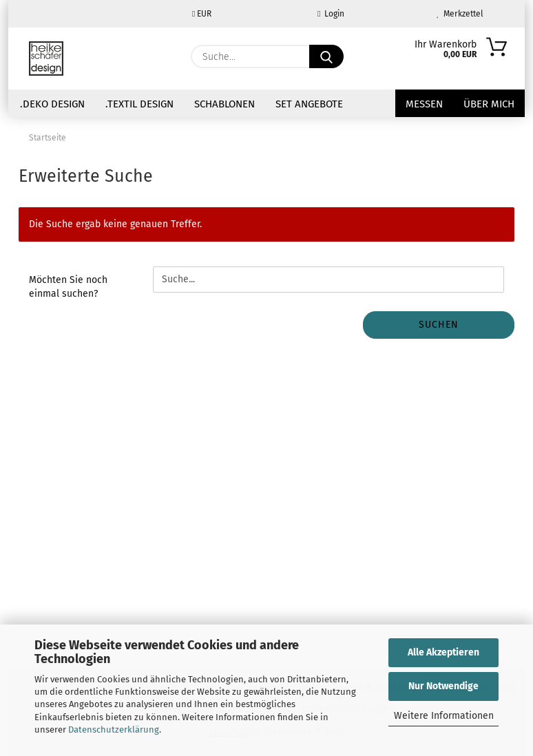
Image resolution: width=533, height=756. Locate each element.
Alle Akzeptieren (443, 652)
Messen (424, 104)
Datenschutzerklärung (114, 729)
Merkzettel (460, 14)
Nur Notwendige (443, 686)
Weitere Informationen (444, 716)
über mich (489, 104)
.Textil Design (139, 104)
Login (331, 14)
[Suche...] (326, 56)
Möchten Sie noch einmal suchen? (68, 287)
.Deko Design (52, 104)
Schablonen (224, 104)
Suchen (439, 325)
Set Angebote (309, 104)
